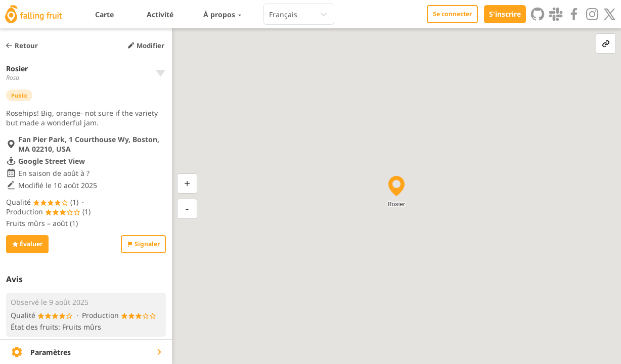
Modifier (146, 45)
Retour (21, 45)
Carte (104, 14)
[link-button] (606, 43)
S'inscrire (505, 14)
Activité (160, 14)
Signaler (143, 244)
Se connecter (452, 14)
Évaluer (27, 244)
